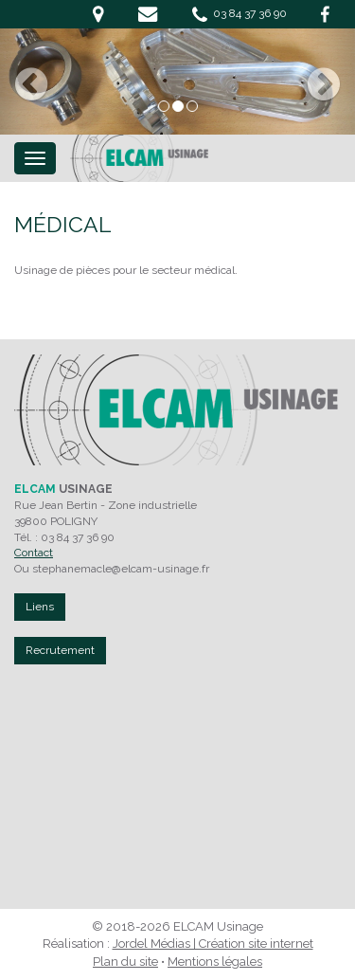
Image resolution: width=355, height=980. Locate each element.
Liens (40, 607)
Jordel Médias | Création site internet (213, 944)
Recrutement (60, 650)
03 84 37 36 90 (240, 14)
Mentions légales (215, 962)
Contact (34, 553)
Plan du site (125, 962)
